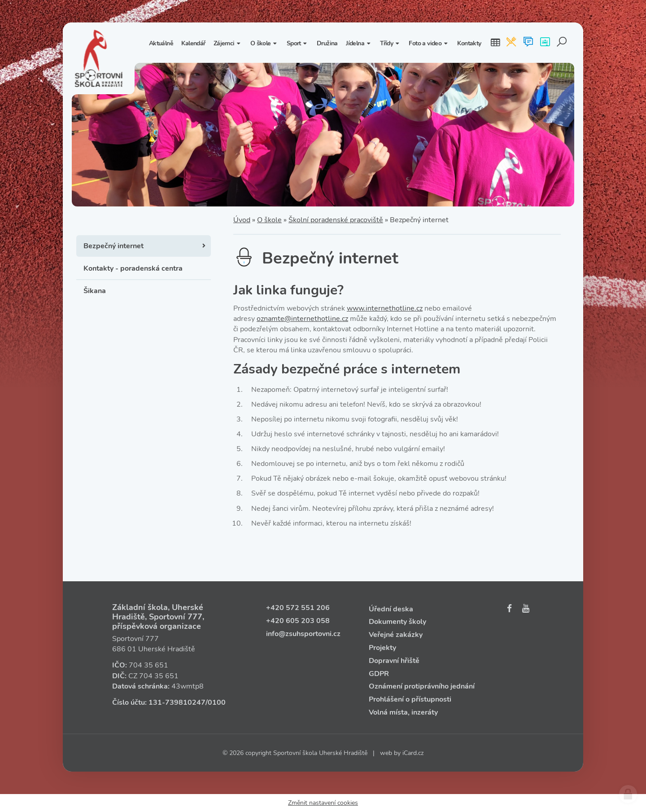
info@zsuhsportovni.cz (303, 634)
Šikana (95, 291)
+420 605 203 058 (298, 621)
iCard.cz (413, 753)
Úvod (242, 220)
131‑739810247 (177, 702)
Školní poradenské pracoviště (336, 220)
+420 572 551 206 (298, 608)
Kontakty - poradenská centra (133, 268)
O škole (269, 220)
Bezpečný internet (113, 246)
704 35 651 (148, 665)
